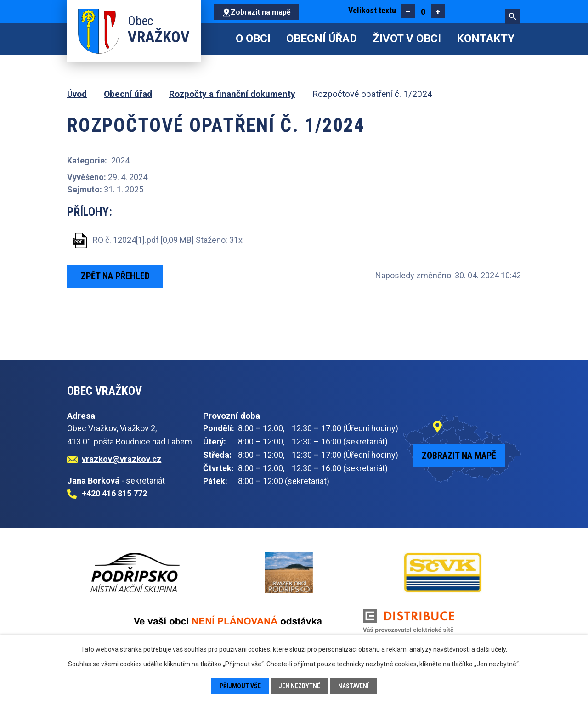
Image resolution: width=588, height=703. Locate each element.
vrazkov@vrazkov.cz (122, 459)
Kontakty (486, 39)
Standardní (423, 11)
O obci (253, 39)
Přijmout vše (240, 686)
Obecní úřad (322, 39)
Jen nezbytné (300, 686)
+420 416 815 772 (114, 493)
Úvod (220, 39)
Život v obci (407, 39)
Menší (408, 11)
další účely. (492, 649)
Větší (438, 11)
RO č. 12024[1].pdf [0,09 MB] (143, 239)
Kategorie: (87, 160)
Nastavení (354, 686)
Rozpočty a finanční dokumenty (232, 94)
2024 (120, 160)
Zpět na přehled (115, 276)
